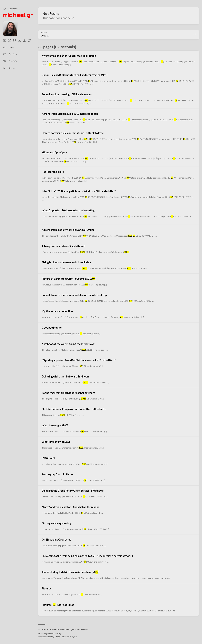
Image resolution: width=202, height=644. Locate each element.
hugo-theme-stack (59, 637)
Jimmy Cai (73, 637)
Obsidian (51, 634)
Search (44, 33)
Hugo (60, 634)
